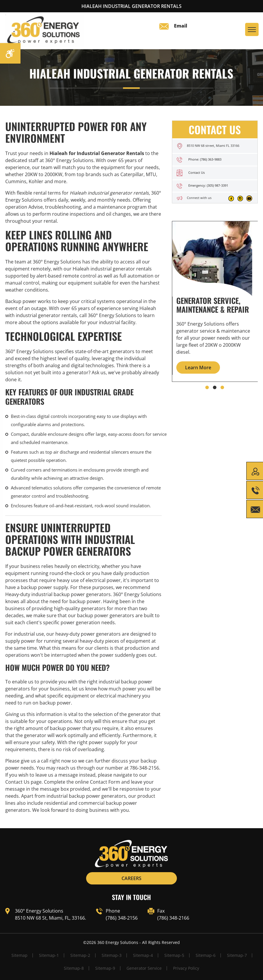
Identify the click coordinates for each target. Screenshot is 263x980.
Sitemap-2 (80, 955)
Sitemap (19, 955)
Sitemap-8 (74, 968)
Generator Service (144, 968)
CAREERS (131, 878)
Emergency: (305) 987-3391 (208, 185)
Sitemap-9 (105, 968)
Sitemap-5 (174, 955)
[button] (207, 387)
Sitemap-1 (49, 955)
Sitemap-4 (143, 955)
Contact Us (197, 172)
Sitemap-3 (112, 955)
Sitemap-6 (206, 955)
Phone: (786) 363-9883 (205, 159)
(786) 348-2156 (122, 918)
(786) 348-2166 (173, 918)
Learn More (198, 367)
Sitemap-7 (237, 955)
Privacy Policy (186, 968)
